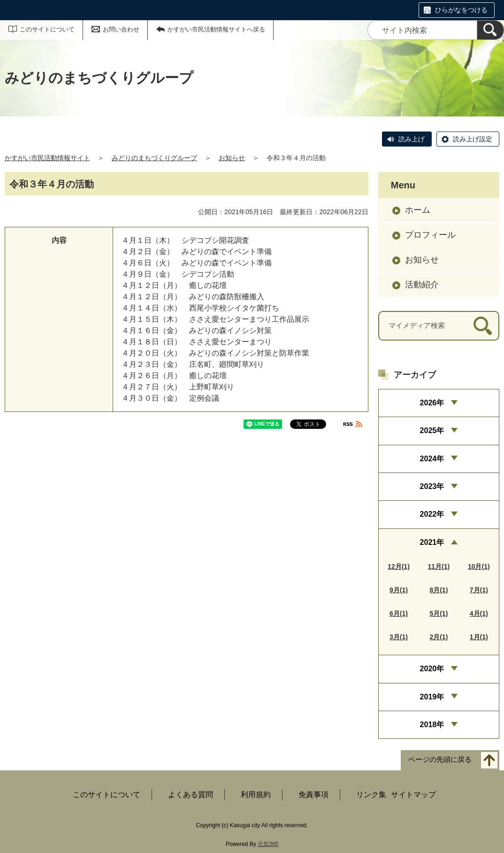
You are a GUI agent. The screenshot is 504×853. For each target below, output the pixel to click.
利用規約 (256, 795)
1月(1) (479, 637)
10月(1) (479, 566)
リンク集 (371, 795)
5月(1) (439, 613)
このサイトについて (47, 29)
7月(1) (479, 590)
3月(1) (399, 637)
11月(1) (439, 566)
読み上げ (412, 139)
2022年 (432, 514)
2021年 (432, 542)
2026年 (432, 403)
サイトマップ (413, 795)
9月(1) (399, 590)
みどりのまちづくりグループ (154, 158)
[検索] (490, 30)
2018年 (432, 725)
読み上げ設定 (473, 139)
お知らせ (232, 158)
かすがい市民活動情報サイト (47, 158)
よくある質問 (191, 795)
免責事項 (313, 795)
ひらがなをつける (461, 10)
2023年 (432, 486)
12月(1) (399, 566)
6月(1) (399, 613)
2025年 (432, 430)
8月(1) (439, 590)
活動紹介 (422, 285)
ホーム (418, 210)
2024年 (432, 459)
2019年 (432, 697)
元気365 (268, 844)
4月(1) (479, 613)
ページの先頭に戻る (440, 760)
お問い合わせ (121, 29)
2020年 (432, 669)
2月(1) (439, 637)
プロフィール (430, 235)
